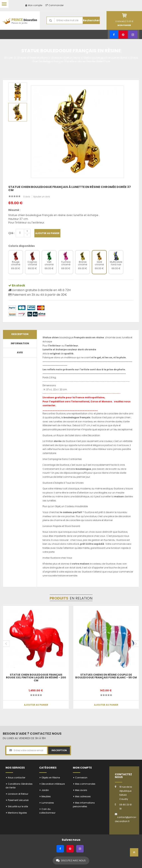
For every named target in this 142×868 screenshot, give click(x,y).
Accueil (8, 58)
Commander (54, 5)
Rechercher (91, 20)
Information (20, 343)
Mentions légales (17, 813)
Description (20, 334)
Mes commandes (85, 784)
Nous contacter (17, 778)
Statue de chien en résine (66, 58)
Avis (20, 352)
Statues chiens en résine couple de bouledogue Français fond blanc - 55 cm (106, 676)
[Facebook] (114, 35)
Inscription (59, 750)
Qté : (12, 233)
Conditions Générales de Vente (19, 786)
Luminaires (48, 803)
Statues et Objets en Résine (33, 58)
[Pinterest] (123, 35)
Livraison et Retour (18, 794)
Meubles (46, 796)
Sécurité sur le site (18, 806)
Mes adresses (83, 796)
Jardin (45, 790)
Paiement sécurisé (18, 800)
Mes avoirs (81, 790)
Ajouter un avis (42, 197)
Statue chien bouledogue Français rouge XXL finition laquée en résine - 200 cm (36, 678)
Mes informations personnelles (84, 805)
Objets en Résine (51, 778)
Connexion (81, 778)
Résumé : (14, 210)
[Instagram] (133, 35)
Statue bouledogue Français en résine (105, 58)
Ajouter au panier (47, 233)
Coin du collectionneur (47, 811)
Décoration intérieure (53, 784)
